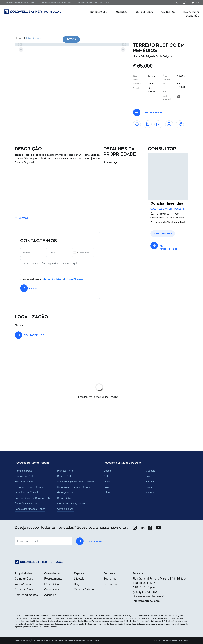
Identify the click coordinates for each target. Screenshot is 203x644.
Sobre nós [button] (192, 16)
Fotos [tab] (71, 39)
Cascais (150, 471)
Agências (122, 12)
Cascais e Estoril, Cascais (29, 487)
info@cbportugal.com (146, 601)
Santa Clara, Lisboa (26, 503)
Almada (150, 492)
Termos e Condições (52, 279)
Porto (106, 476)
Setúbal (150, 482)
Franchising (191, 12)
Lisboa (107, 471)
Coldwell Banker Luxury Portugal (93, 2)
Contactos (110, 584)
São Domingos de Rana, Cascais (76, 482)
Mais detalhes (163, 234)
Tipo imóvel (136, 78)
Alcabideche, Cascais (27, 492)
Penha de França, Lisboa (71, 503)
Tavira (107, 482)
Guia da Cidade (84, 589)
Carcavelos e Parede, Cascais (74, 487)
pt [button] (195, 3)
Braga (149, 487)
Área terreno (166, 78)
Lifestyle (79, 578)
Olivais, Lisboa (65, 509)
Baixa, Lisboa (65, 498)
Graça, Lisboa (65, 492)
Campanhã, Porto (25, 476)
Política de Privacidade (74, 279)
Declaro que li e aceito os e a (53, 279)
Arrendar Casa (24, 589)
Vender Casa (23, 584)
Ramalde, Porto (23, 471)
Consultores (144, 12)
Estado (136, 88)
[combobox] (75, 253)
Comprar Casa (24, 578)
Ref (164, 84)
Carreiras (168, 12)
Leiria (107, 492)
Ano (164, 91)
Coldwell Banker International (19, 2)
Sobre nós (110, 578)
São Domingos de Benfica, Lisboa (34, 498)
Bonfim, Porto (65, 476)
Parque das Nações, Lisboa (30, 509)
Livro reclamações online (72, 641)
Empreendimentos (26, 595)
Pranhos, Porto (65, 471)
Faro (148, 476)
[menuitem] (20, 3)
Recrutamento (53, 578)
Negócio (137, 84)
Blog (77, 584)
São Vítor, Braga (24, 482)
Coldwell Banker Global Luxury (55, 2)
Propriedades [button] (98, 12)
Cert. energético (168, 98)
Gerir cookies (94, 641)
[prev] (20, 45)
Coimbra (108, 487)
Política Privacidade (47, 641)
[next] (124, 45)
